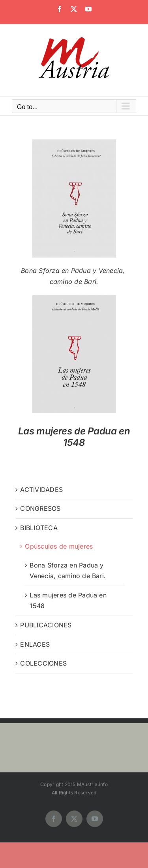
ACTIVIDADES (41, 490)
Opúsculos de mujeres (59, 546)
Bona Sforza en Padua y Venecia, (74, 271)
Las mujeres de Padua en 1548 (74, 437)
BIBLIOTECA (39, 528)
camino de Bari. (74, 282)
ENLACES (35, 644)
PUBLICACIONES (46, 625)
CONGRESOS (40, 508)
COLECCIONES (43, 663)
